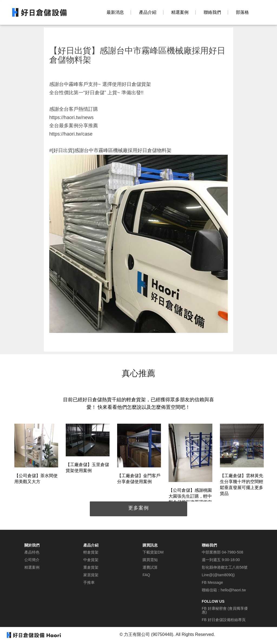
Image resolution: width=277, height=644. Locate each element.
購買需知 (150, 560)
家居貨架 (91, 575)
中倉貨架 (91, 560)
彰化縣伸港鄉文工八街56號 (225, 567)
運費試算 (150, 567)
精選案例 (180, 12)
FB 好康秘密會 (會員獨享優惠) (225, 610)
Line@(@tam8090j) (218, 575)
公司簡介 (32, 560)
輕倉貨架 (91, 552)
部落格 (242, 12)
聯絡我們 (212, 12)
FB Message (212, 582)
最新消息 (115, 12)
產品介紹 (148, 12)
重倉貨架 (91, 567)
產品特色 (32, 552)
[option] (36, 455)
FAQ (146, 575)
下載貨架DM (153, 552)
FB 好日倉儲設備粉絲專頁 (224, 620)
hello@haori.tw (233, 590)
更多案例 (138, 508)
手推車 (89, 582)
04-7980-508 (233, 552)
